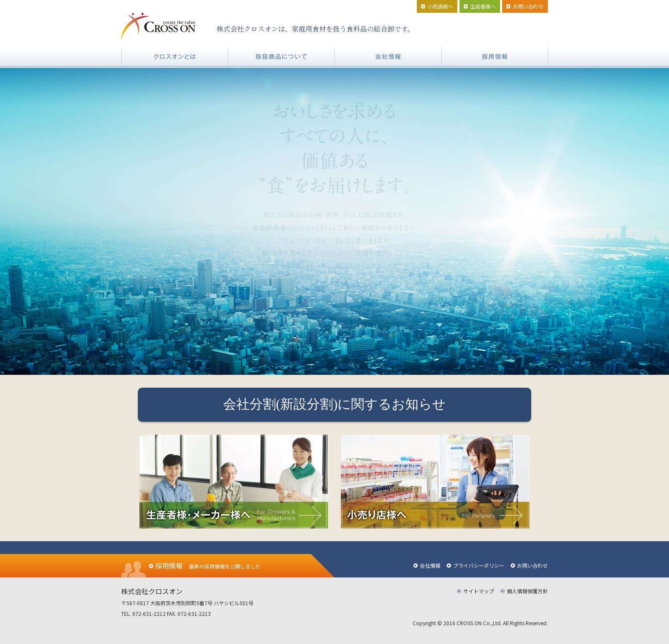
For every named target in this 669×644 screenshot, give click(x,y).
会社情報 (430, 565)
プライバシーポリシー (479, 565)
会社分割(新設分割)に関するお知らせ (335, 404)
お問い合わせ (532, 565)
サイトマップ (479, 591)
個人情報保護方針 (527, 591)
